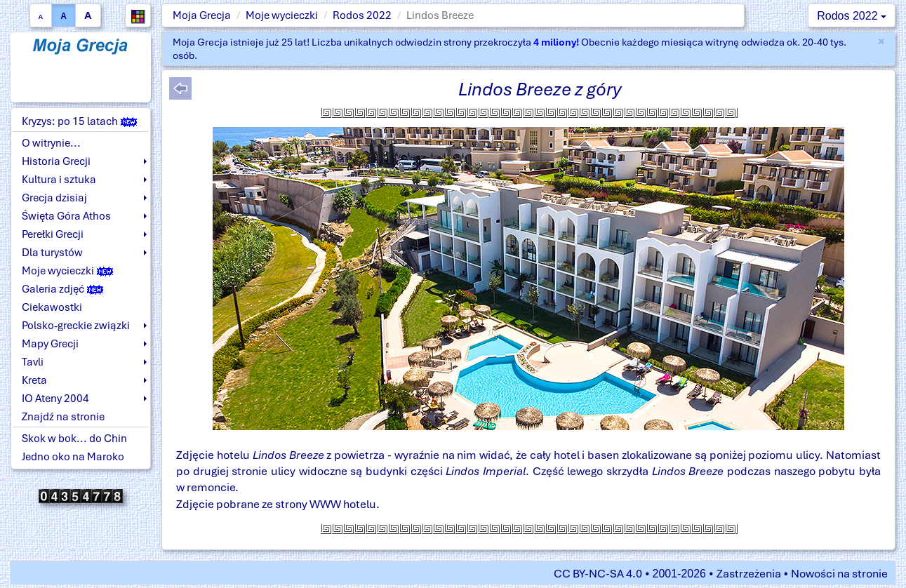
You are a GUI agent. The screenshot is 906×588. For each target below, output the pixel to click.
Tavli (33, 362)
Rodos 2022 (362, 15)
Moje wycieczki (282, 15)
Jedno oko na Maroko (73, 457)
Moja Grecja (202, 15)
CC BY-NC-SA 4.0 (598, 574)
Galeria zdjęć (62, 289)
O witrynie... (51, 143)
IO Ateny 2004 (55, 399)
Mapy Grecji (50, 344)
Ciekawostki (52, 307)
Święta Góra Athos (66, 216)
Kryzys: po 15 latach (79, 121)
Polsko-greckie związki (76, 326)
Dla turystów (52, 253)
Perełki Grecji (53, 234)
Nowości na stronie (839, 574)
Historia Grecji (56, 161)
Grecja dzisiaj (54, 198)
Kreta (34, 380)
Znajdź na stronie (63, 417)
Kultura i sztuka (59, 180)
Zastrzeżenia (749, 574)
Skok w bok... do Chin (74, 439)
